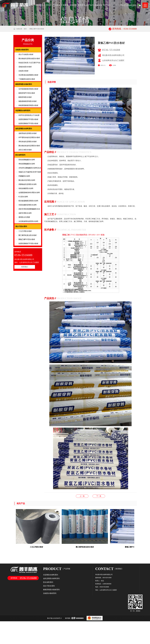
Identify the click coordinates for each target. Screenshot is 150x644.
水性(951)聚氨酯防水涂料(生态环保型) (30, 194)
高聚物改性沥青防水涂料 (28, 210)
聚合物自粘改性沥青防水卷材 (29, 171)
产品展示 (56, 5)
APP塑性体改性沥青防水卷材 (29, 163)
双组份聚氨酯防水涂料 (27, 185)
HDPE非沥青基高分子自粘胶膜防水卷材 (29, 142)
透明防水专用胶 (24, 243)
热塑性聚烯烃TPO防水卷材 (28, 145)
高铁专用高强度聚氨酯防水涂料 (29, 235)
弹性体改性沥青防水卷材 (28, 167)
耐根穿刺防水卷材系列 (51, 615)
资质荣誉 (73, 5)
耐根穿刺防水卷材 (25, 123)
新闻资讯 (82, 5)
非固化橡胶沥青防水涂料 (28, 231)
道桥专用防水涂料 (25, 239)
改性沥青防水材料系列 (51, 604)
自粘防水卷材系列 (50, 619)
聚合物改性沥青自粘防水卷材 (29, 84)
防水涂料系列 (48, 608)
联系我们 (107, 5)
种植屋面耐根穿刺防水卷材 (28, 131)
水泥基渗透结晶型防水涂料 (28, 247)
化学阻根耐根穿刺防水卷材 (28, 115)
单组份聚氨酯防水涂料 (27, 189)
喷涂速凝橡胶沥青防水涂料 (28, 226)
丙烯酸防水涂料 (24, 202)
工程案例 (65, 5)
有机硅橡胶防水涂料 (26, 214)
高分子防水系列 (49, 612)
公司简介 (48, 5)
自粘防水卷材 (23, 97)
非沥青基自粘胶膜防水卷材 (28, 101)
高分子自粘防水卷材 (26, 80)
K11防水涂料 (23, 222)
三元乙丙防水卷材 (25, 257)
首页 (25, 54)
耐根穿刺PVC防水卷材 (27, 119)
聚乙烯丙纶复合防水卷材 (28, 261)
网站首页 (39, 5)
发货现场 (98, 5)
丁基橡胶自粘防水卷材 (27, 105)
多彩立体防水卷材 (25, 175)
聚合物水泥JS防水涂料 (27, 206)
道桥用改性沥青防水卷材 (28, 159)
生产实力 (90, 5)
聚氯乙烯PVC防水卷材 (37, 54)
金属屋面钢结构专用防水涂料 (29, 218)
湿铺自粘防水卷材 (25, 92)
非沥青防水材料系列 (51, 600)
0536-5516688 (111, 76)
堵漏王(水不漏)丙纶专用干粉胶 (30, 198)
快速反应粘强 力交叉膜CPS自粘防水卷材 (29, 89)
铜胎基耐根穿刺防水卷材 (28, 127)
